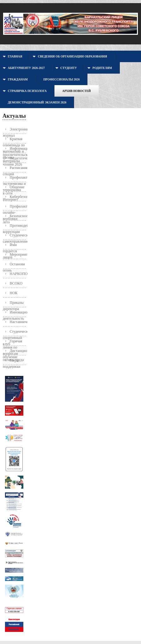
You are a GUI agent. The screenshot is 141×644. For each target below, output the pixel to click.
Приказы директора (13, 304)
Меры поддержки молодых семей (12, 362)
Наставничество (18, 322)
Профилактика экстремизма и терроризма (15, 179)
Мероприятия (18, 254)
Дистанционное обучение (15, 352)
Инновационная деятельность (15, 314)
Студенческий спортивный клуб (15, 333)
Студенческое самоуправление (15, 237)
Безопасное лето (15, 217)
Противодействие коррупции (15, 227)
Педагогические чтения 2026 (15, 160)
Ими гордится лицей (10, 246)
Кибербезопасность (18, 197)
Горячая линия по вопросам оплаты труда (13, 343)
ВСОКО (16, 283)
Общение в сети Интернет (14, 188)
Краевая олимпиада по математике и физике (14, 140)
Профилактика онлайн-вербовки (15, 208)
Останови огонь (14, 265)
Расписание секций (15, 169)
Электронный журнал (15, 131)
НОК (14, 293)
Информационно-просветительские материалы (15, 150)
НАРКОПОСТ (18, 274)
